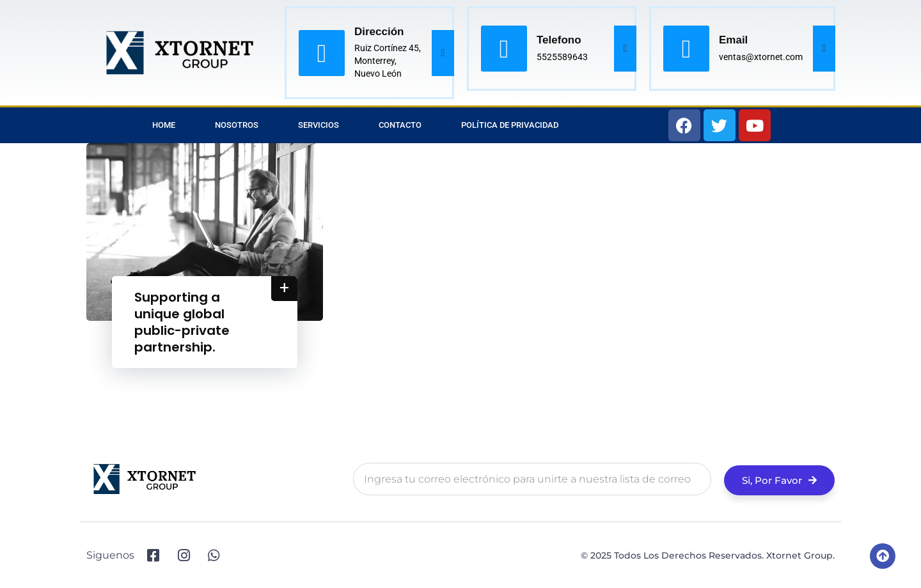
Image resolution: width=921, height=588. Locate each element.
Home (164, 125)
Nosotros (237, 125)
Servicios (319, 125)
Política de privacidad (510, 125)
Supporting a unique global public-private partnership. (182, 322)
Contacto (400, 125)
